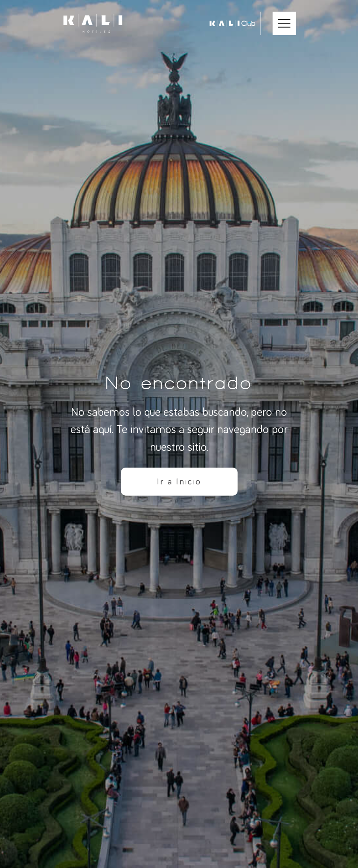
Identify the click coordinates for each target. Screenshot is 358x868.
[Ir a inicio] (93, 24)
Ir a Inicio (179, 482)
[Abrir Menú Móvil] (284, 23)
